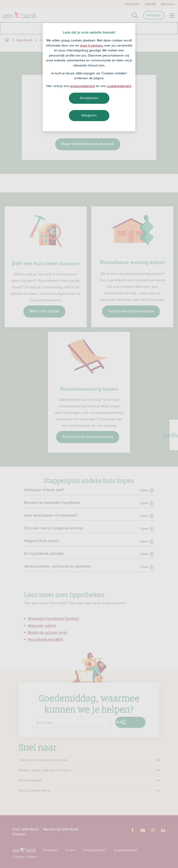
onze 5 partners (92, 45)
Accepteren (89, 98)
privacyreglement (82, 86)
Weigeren (89, 115)
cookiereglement (119, 86)
